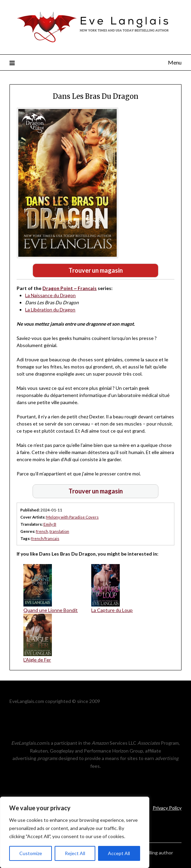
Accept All (119, 853)
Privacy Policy (167, 808)
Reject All (75, 853)
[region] (75, 832)
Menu (175, 62)
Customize (31, 853)
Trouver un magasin (96, 270)
